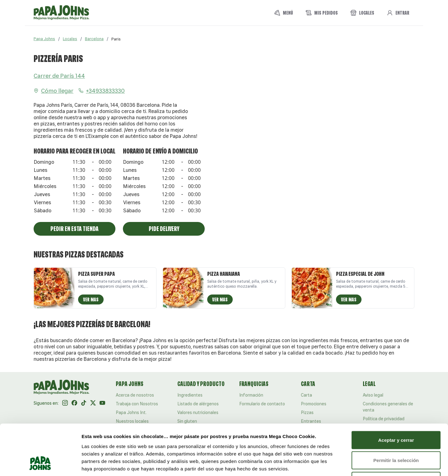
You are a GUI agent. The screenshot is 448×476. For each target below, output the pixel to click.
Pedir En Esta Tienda (75, 229)
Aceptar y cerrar (396, 394)
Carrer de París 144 (59, 76)
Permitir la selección (396, 415)
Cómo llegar (54, 91)
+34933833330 (102, 91)
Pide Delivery (164, 229)
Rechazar (396, 435)
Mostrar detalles (337, 464)
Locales (70, 39)
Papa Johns (44, 39)
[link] (116, 39)
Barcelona (94, 39)
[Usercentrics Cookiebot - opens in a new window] (40, 464)
